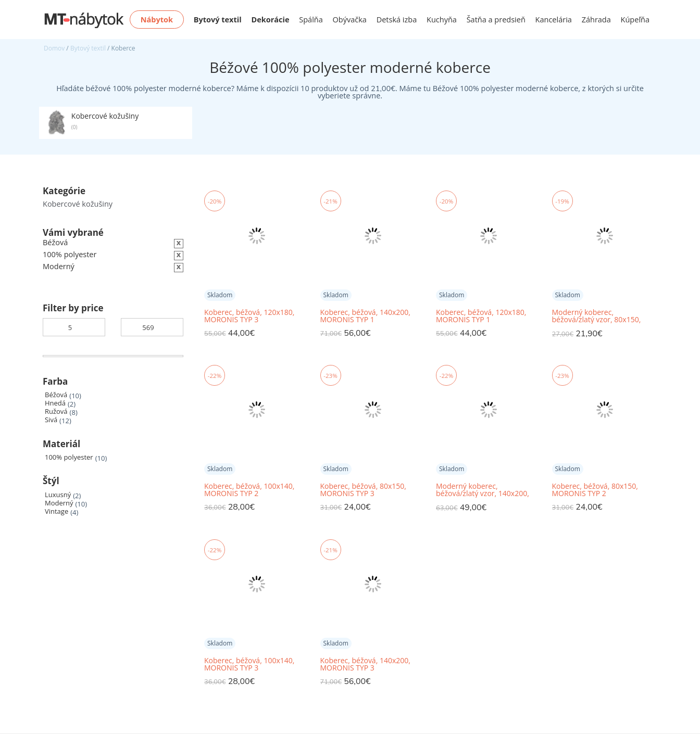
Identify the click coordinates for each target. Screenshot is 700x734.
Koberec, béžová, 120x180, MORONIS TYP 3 (249, 316)
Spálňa (311, 20)
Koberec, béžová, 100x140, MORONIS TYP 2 (249, 490)
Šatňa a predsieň (496, 20)
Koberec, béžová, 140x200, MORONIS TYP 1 (365, 316)
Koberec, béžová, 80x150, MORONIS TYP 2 (595, 490)
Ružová (56, 412)
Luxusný (58, 495)
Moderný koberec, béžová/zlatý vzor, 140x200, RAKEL (483, 490)
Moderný (59, 503)
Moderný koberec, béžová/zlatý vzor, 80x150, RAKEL (597, 316)
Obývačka (350, 20)
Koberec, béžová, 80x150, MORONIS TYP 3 (363, 490)
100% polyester (69, 457)
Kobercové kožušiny (78, 204)
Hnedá (55, 403)
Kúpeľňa (635, 20)
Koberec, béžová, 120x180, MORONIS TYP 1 (481, 316)
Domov (54, 48)
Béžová (56, 395)
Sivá (51, 420)
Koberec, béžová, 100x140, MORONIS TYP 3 (249, 664)
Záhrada (596, 20)
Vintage (57, 511)
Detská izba (397, 20)
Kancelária (554, 20)
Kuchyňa (442, 20)
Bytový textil (88, 48)
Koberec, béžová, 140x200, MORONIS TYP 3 (365, 664)
